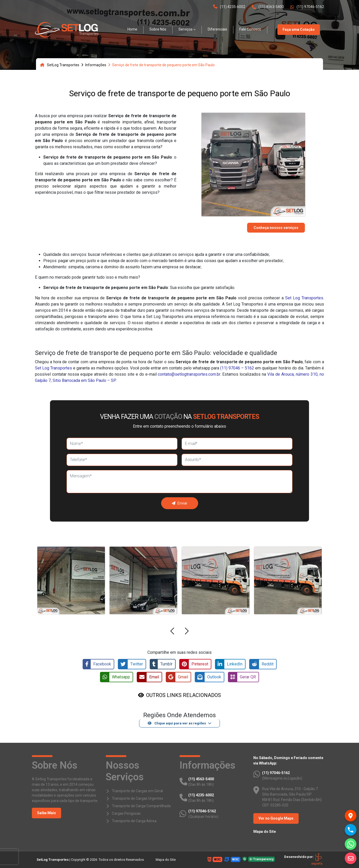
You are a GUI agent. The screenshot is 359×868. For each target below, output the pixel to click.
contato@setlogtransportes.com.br (189, 374)
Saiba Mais (46, 813)
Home (132, 29)
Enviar (180, 503)
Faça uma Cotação (299, 29)
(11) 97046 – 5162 (237, 368)
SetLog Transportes (60, 65)
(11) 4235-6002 (229, 7)
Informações (96, 65)
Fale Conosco (250, 29)
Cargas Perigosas (126, 813)
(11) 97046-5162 (307, 7)
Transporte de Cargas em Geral (137, 791)
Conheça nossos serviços (276, 228)
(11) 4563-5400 (268, 7)
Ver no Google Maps (276, 818)
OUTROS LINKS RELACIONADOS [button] (184, 695)
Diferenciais (217, 29)
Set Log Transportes (304, 298)
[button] (172, 632)
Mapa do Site (265, 832)
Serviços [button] (185, 29)
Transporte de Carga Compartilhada (141, 806)
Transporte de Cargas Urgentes (138, 798)
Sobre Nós (158, 29)
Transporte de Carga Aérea (134, 821)
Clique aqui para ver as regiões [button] (177, 723)
